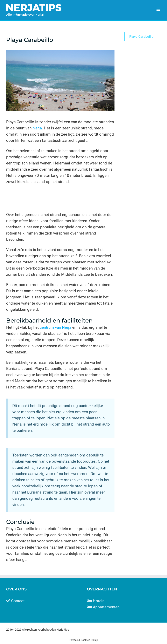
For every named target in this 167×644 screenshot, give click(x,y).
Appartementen (106, 607)
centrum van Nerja (55, 327)
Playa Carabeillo (141, 37)
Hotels (99, 601)
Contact (18, 601)
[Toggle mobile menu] (159, 9)
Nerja (37, 128)
